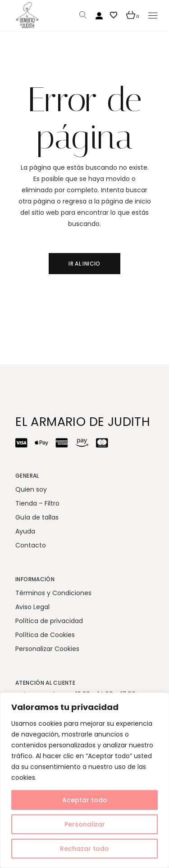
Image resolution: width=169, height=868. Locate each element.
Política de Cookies (45, 635)
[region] (84, 780)
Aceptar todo (85, 800)
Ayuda (25, 531)
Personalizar (85, 824)
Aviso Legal (32, 607)
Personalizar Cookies (47, 649)
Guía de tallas (37, 517)
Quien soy (31, 489)
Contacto (31, 545)
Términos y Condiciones (53, 593)
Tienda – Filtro (37, 503)
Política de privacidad (49, 621)
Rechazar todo (84, 849)
